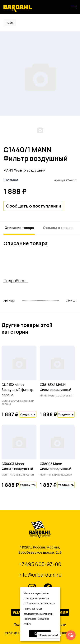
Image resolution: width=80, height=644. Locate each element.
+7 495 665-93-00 (40, 564)
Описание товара (19, 228)
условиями (47, 614)
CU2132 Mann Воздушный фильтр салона (17, 390)
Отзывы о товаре (58, 228)
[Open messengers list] (71, 635)
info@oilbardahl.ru (40, 575)
